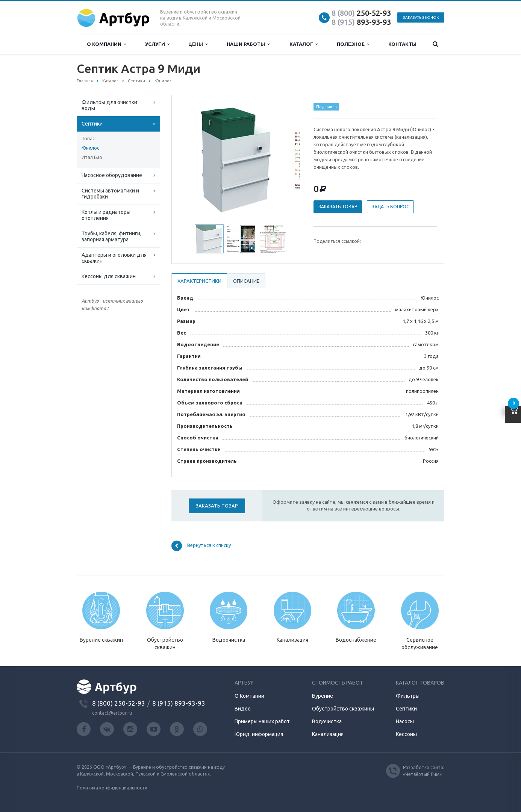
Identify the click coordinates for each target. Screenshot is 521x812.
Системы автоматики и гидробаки (110, 194)
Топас (88, 139)
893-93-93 (361, 22)
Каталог (304, 44)
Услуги (157, 44)
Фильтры (408, 696)
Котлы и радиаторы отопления (106, 215)
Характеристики (199, 281)
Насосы (405, 721)
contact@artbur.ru (112, 713)
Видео (243, 709)
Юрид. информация (259, 734)
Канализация (328, 734)
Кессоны (406, 734)
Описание (246, 281)
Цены (198, 44)
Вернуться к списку (201, 546)
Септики (92, 124)
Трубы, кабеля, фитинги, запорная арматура (111, 236)
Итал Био (92, 157)
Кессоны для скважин (109, 276)
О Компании (249, 696)
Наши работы (248, 44)
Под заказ (326, 107)
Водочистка (327, 721)
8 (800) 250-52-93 (119, 703)
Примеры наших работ (262, 721)
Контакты (402, 44)
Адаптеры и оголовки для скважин (114, 258)
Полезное (353, 44)
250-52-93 (361, 13)
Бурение (323, 696)
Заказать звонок (421, 17)
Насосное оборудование (112, 175)
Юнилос (90, 148)
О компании (106, 44)
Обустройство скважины (343, 709)
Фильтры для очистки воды (109, 105)
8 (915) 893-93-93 (179, 703)
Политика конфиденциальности (112, 788)
